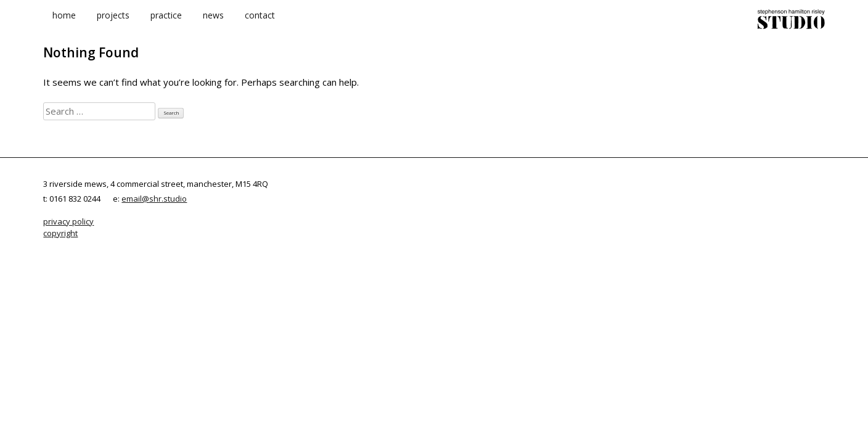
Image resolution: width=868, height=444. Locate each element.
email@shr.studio (154, 200)
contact (260, 24)
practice (166, 24)
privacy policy (68, 224)
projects (113, 24)
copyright (60, 235)
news (213, 24)
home (64, 24)
